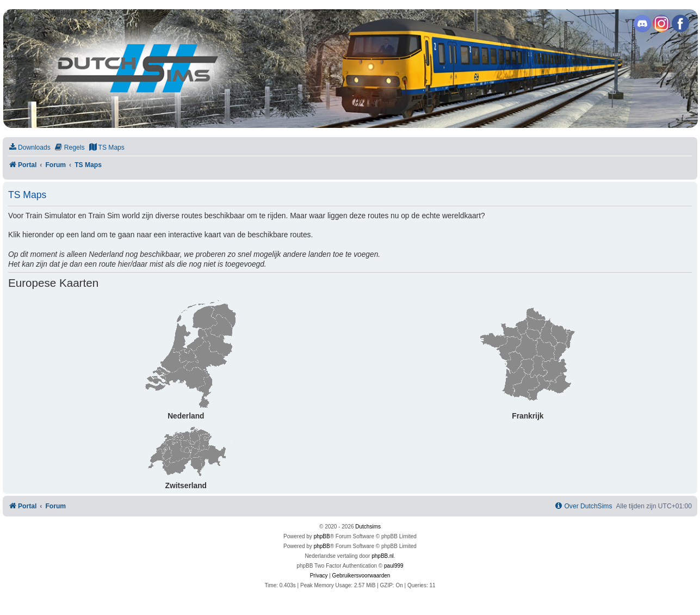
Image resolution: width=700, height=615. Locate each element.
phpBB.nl (383, 556)
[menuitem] (29, 148)
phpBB (322, 536)
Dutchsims (368, 527)
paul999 (394, 566)
